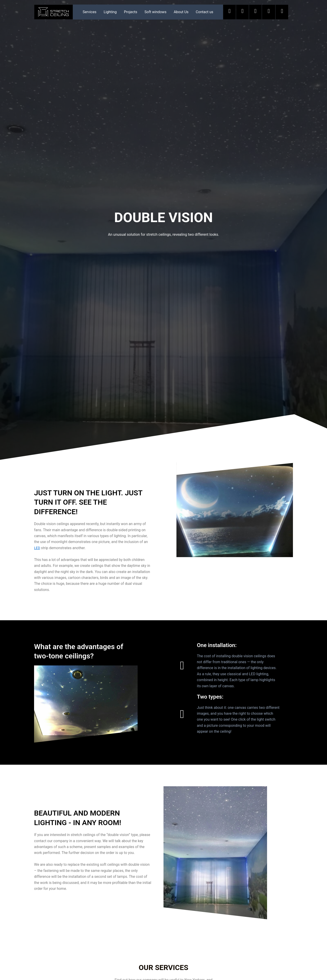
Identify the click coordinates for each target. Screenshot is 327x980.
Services (89, 12)
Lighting (110, 12)
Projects (131, 12)
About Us (181, 12)
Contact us (204, 12)
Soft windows (155, 12)
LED (37, 548)
